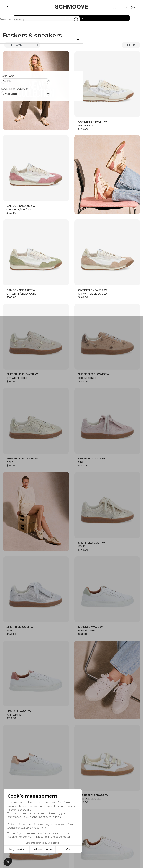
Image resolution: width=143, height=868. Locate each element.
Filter (131, 45)
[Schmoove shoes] (71, 7)
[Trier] (22, 45)
